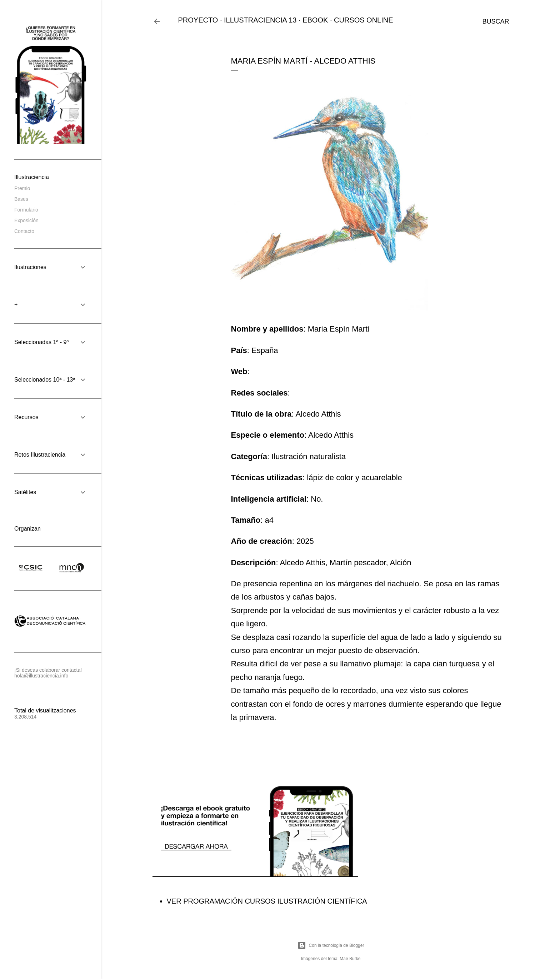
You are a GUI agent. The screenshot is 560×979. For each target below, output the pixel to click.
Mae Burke (350, 959)
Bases (21, 199)
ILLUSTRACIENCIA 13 (260, 20)
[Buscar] (496, 21)
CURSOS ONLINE (364, 20)
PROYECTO (198, 20)
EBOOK (315, 20)
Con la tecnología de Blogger (331, 945)
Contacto (24, 231)
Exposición (26, 220)
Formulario (26, 210)
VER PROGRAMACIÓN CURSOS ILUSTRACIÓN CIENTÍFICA (267, 901)
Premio (22, 188)
